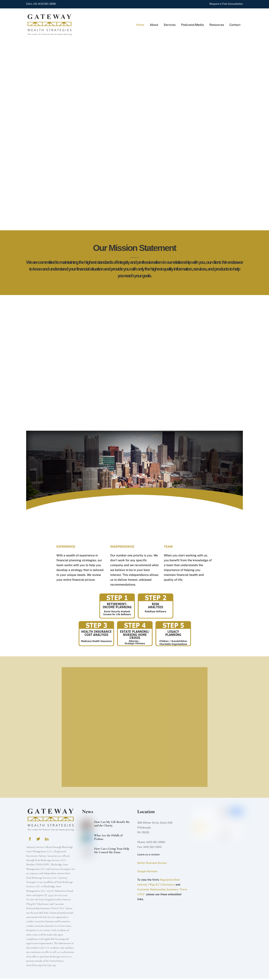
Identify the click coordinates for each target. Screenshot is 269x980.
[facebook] (30, 840)
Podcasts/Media (193, 25)
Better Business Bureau (152, 864)
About (154, 25)
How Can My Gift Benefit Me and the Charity (112, 825)
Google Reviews (147, 872)
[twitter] (38, 840)
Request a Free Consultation (226, 4)
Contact (235, 25)
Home (140, 25)
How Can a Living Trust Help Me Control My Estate (112, 852)
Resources (217, 25)
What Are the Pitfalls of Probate (108, 838)
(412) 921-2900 (47, 4)
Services (170, 25)
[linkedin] (47, 840)
